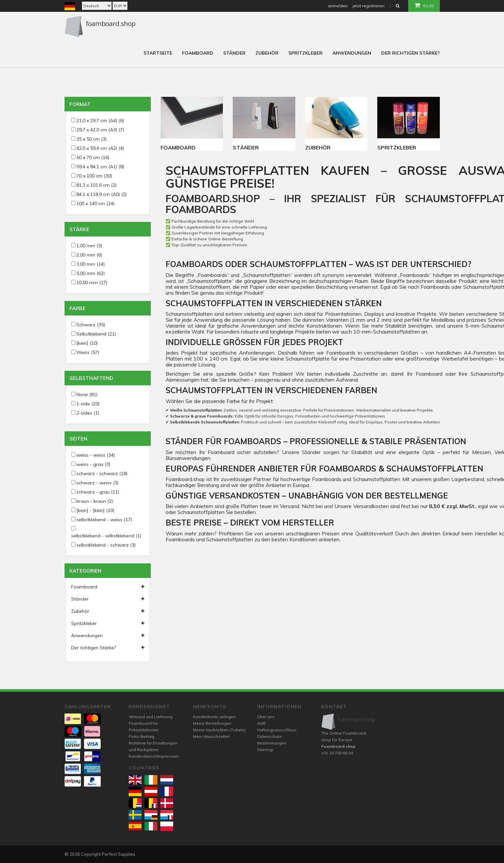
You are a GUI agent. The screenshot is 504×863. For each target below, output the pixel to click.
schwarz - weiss (97, 483)
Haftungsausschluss (277, 730)
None (87, 394)
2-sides (88, 413)
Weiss (88, 352)
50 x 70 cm (93, 157)
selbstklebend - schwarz (106, 545)
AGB (261, 723)
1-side (88, 404)
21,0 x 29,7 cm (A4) (100, 121)
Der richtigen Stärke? (411, 53)
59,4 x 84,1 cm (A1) (100, 167)
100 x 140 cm (95, 203)
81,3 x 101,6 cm (96, 185)
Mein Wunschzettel (211, 736)
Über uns (266, 717)
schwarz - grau (98, 492)
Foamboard (198, 53)
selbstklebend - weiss (104, 520)
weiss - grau (93, 464)
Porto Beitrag (142, 736)
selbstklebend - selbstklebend (106, 536)
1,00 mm (89, 246)
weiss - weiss (96, 455)
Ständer (234, 53)
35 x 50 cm (92, 139)
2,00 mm (89, 255)
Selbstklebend (96, 334)
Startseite (158, 53)
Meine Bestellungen (212, 723)
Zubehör (267, 53)
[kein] (87, 343)
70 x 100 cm (94, 176)
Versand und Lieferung (151, 717)
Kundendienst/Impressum (154, 756)
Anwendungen (352, 53)
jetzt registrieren (369, 6)
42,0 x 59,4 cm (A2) (100, 148)
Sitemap (265, 750)
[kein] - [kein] (95, 510)
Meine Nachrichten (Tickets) (219, 730)
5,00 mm (91, 273)
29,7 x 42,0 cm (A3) (100, 130)
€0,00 (424, 5)
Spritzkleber (305, 53)
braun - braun (95, 501)
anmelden (338, 6)
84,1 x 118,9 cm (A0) (102, 194)
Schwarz (91, 325)
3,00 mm (91, 264)
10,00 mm (92, 283)
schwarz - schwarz (102, 473)
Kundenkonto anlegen (214, 717)
